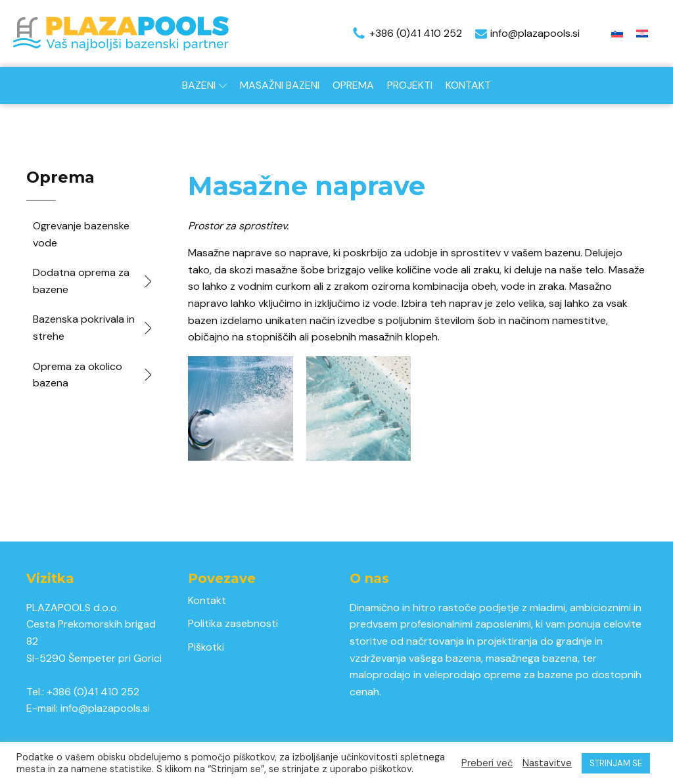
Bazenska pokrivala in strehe (94, 328)
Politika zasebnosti (233, 623)
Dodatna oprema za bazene (94, 281)
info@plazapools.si (105, 708)
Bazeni (205, 85)
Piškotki (206, 647)
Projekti (410, 85)
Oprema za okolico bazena (94, 375)
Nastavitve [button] (547, 763)
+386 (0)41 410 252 (93, 692)
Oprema (353, 85)
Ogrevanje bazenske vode (81, 234)
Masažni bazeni (280, 85)
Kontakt (468, 85)
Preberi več (487, 763)
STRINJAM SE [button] (616, 763)
